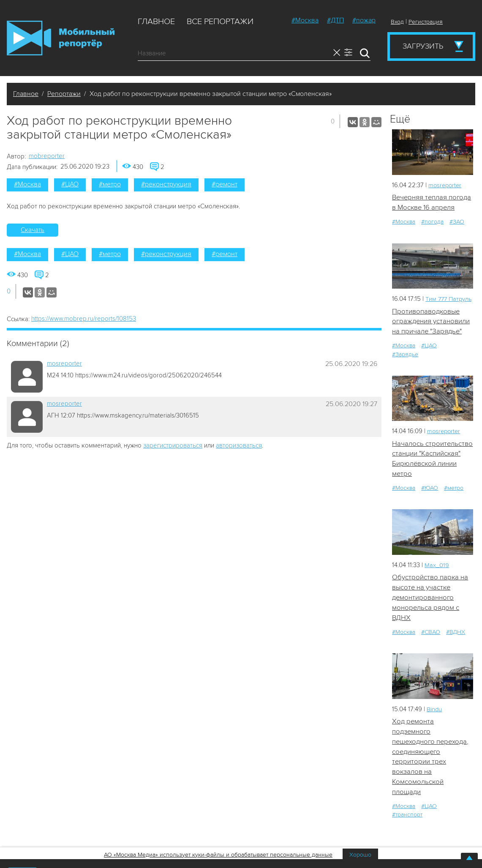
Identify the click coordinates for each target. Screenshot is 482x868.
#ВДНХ (456, 654)
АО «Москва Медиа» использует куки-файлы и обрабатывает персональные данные (218, 855)
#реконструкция (166, 184)
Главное (156, 22)
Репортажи (64, 94)
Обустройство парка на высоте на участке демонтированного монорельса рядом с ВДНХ (430, 619)
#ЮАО (430, 509)
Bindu (434, 731)
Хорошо (360, 855)
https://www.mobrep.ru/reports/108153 (84, 319)
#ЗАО (457, 222)
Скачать (33, 230)
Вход (397, 22)
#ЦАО (70, 184)
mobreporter (47, 156)
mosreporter (64, 363)
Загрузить (423, 46)
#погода (432, 222)
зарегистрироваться (173, 445)
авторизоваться (239, 445)
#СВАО (431, 654)
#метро (110, 184)
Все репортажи (220, 22)
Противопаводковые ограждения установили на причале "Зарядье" (431, 331)
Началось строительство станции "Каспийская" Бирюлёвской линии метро (429, 474)
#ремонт (225, 184)
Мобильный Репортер (61, 38)
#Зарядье (405, 364)
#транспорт (407, 838)
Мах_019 (437, 586)
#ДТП (335, 20)
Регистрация (426, 22)
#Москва (305, 20)
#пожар (364, 20)
